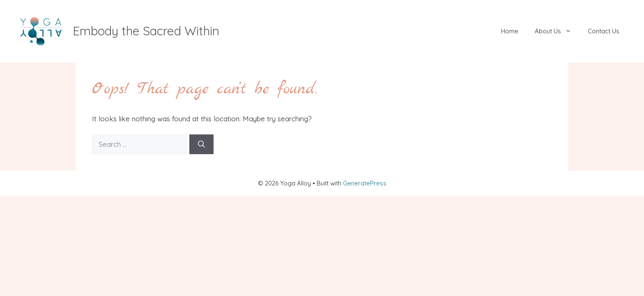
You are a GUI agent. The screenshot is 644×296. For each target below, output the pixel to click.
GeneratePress (365, 183)
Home (510, 31)
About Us (557, 31)
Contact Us (604, 31)
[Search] (201, 144)
